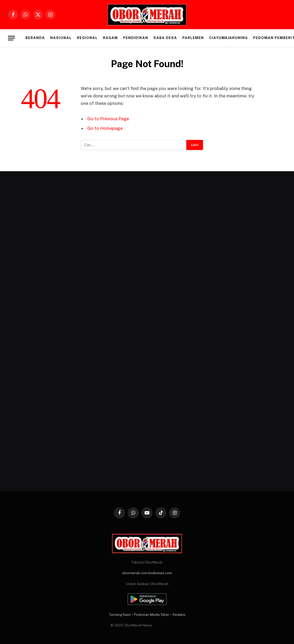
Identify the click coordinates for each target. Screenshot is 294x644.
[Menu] (11, 38)
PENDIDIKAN (135, 38)
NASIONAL (61, 38)
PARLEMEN (193, 38)
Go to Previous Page (108, 119)
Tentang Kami (120, 615)
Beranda (35, 38)
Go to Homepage (105, 128)
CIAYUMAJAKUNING (228, 38)
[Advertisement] (51, 333)
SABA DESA (165, 38)
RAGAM (110, 38)
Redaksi (179, 615)
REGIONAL (87, 38)
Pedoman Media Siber (152, 615)
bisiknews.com (160, 573)
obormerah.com (135, 573)
